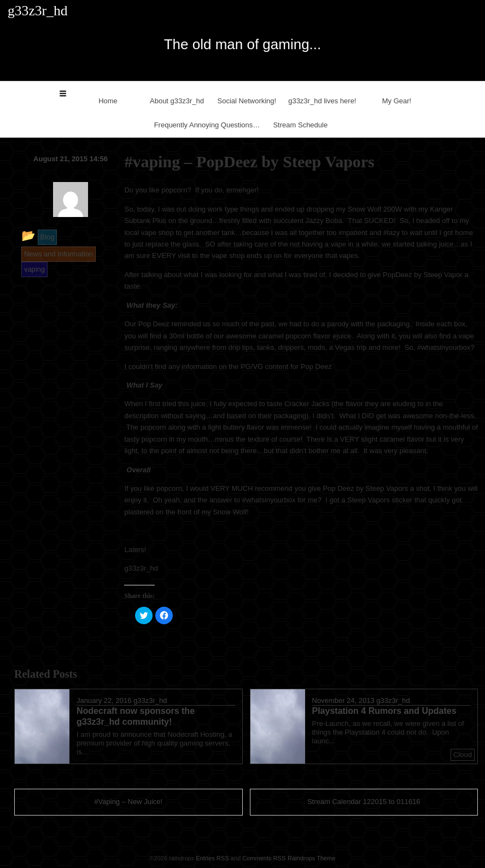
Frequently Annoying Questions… (207, 125)
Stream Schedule (300, 125)
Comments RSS (264, 858)
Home (108, 101)
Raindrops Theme (312, 858)
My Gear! (397, 101)
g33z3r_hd (150, 700)
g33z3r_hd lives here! (322, 101)
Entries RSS (212, 858)
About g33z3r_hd (177, 101)
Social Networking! (247, 101)
